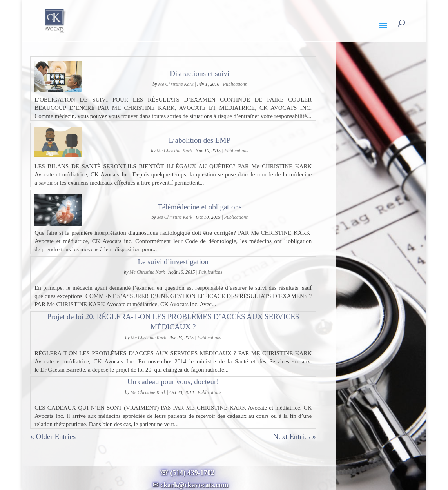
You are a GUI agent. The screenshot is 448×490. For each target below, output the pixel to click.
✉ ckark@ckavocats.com (190, 485)
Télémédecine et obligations (200, 207)
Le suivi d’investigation (173, 262)
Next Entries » (294, 436)
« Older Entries (53, 436)
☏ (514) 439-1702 (190, 473)
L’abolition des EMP (200, 140)
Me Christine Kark (176, 84)
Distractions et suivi (200, 73)
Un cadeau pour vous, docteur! (173, 382)
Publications (235, 84)
